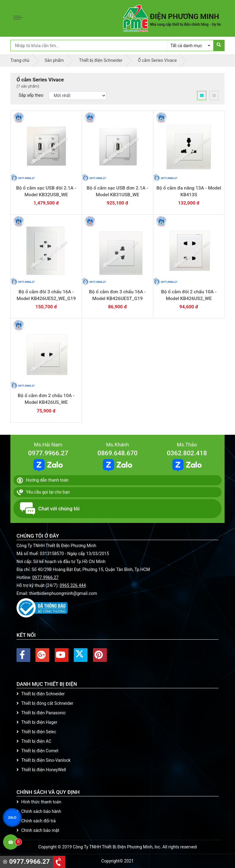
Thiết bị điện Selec (36, 732)
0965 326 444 (73, 585)
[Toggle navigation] (20, 18)
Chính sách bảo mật (38, 830)
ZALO (12, 817)
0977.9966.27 (48, 453)
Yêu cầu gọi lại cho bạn (43, 492)
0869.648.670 (117, 453)
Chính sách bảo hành (39, 811)
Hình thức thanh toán (39, 802)
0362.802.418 (187, 453)
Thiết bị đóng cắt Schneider (45, 703)
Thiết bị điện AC (34, 741)
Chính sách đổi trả (36, 821)
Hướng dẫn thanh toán (43, 480)
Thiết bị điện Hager (37, 722)
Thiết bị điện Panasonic (41, 713)
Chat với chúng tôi (50, 509)
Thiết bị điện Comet (37, 751)
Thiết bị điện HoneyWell (41, 770)
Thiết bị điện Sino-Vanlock (44, 760)
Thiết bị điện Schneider (41, 694)
